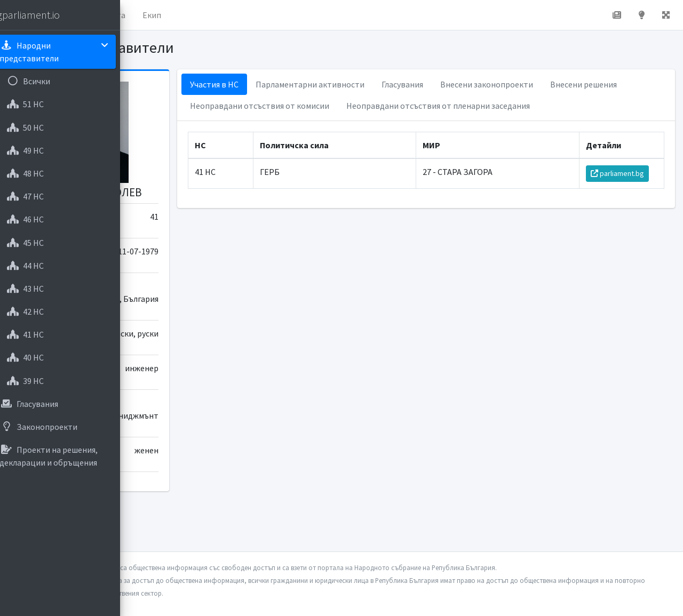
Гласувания (502, 84)
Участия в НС (314, 84)
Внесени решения (323, 106)
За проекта (237, 15)
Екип (285, 15)
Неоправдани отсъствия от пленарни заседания (382, 127)
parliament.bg (623, 195)
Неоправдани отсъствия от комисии (443, 106)
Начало (185, 15)
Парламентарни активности (410, 84)
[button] (150, 15)
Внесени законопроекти (586, 84)
